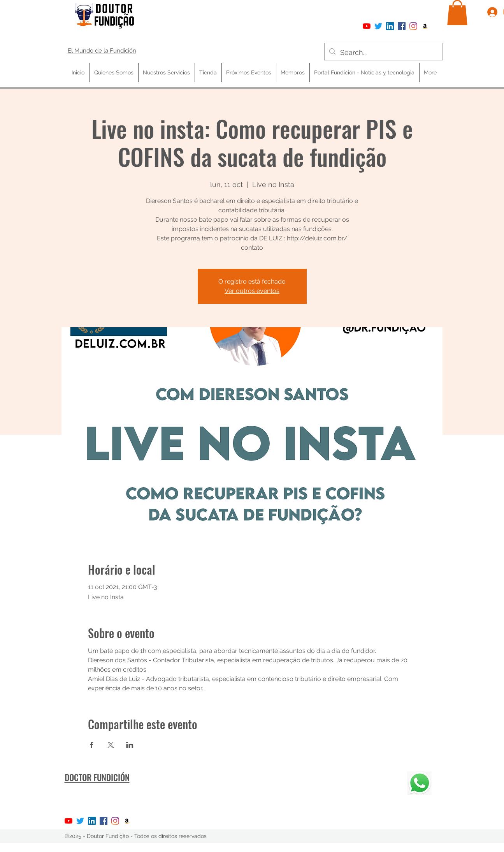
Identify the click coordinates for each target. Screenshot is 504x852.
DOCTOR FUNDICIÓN (97, 777)
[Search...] (383, 53)
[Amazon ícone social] (425, 26)
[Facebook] (402, 26)
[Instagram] (413, 26)
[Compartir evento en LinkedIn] (130, 745)
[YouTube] (367, 26)
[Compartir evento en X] (111, 745)
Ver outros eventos (252, 291)
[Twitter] (378, 26)
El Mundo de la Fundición (102, 51)
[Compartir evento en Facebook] (92, 745)
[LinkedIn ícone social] (390, 26)
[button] (457, 13)
